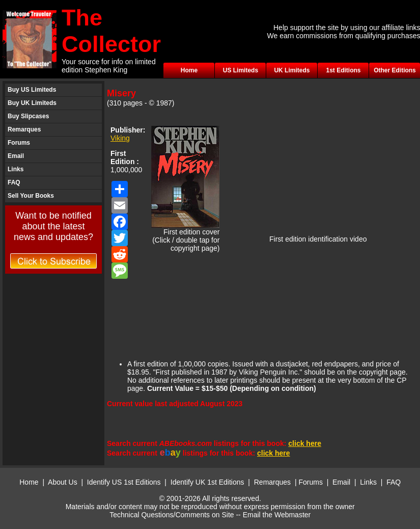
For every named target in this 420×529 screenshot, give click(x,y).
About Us (63, 482)
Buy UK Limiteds (32, 103)
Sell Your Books (31, 196)
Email (16, 156)
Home (189, 70)
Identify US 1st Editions (124, 482)
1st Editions (343, 70)
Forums (19, 143)
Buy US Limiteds (32, 90)
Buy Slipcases (28, 116)
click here (305, 443)
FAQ (14, 182)
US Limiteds (241, 70)
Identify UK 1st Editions (208, 482)
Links (16, 169)
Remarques (24, 129)
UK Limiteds (292, 70)
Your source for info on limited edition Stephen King (109, 66)
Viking (120, 138)
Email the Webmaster (277, 515)
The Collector (111, 31)
